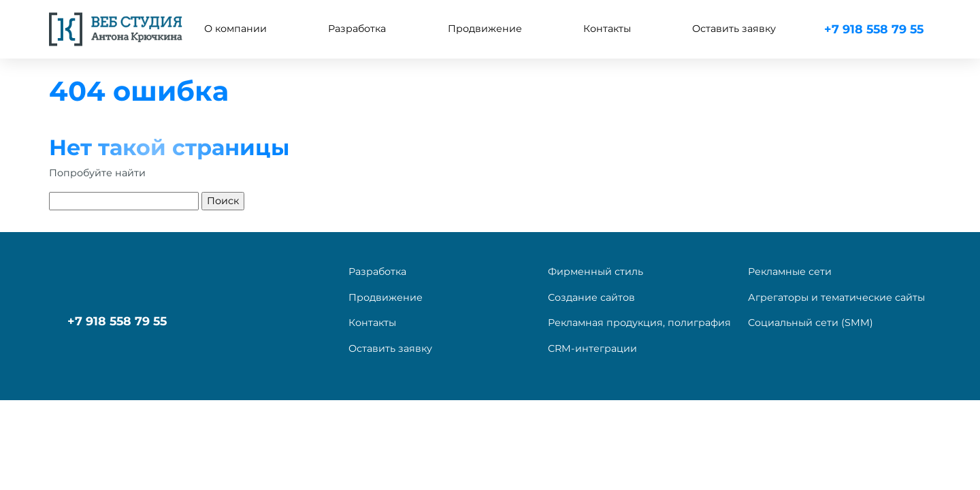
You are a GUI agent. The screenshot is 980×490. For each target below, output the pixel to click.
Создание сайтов (591, 297)
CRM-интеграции (592, 348)
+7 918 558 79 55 (874, 29)
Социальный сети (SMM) (811, 323)
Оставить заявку (734, 29)
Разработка (377, 272)
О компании (235, 29)
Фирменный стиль (595, 272)
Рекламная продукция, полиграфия (639, 323)
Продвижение (386, 297)
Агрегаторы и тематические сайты (836, 297)
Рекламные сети (790, 272)
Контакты (607, 29)
